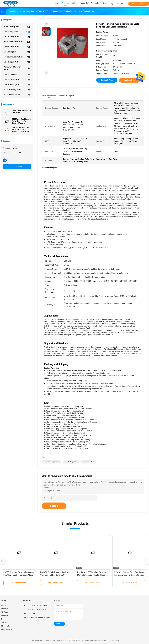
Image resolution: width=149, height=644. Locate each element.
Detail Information (49, 96)
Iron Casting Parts (17, 32)
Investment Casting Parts (17, 57)
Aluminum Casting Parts (17, 42)
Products (5, 609)
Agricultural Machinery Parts (17, 68)
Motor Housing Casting (51, 462)
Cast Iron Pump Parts (17, 80)
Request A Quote (139, 4)
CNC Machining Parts (17, 85)
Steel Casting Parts (17, 37)
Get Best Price (107, 80)
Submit (54, 506)
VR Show (5, 612)
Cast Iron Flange (17, 75)
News (3, 619)
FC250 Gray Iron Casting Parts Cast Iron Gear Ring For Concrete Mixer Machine (19, 575)
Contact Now (17, 166)
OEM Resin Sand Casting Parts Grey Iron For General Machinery (22, 121)
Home (4, 605)
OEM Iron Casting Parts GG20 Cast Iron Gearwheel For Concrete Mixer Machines (129, 575)
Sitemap (4, 622)
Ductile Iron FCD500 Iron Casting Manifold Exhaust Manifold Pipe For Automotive (93, 575)
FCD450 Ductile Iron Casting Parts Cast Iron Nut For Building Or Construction (55, 575)
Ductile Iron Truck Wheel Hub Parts (21, 112)
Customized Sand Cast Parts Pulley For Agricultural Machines (21, 129)
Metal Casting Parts (17, 27)
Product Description (67, 96)
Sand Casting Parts (17, 47)
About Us (5, 616)
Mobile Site (5, 626)
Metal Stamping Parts (17, 90)
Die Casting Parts (17, 52)
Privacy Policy (6, 629)
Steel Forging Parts (17, 62)
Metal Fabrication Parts (17, 95)
